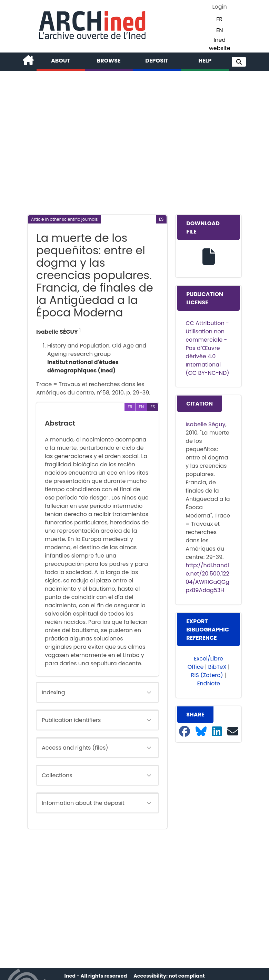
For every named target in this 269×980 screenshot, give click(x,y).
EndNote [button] (208, 683)
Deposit (157, 61)
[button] (239, 62)
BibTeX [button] (217, 667)
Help (205, 61)
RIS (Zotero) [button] (207, 675)
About (61, 61)
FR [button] (219, 19)
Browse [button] (109, 61)
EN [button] (220, 30)
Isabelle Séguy (205, 424)
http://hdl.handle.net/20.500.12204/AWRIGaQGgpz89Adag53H (207, 578)
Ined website (220, 44)
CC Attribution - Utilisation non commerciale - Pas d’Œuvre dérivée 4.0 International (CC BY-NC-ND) (207, 348)
